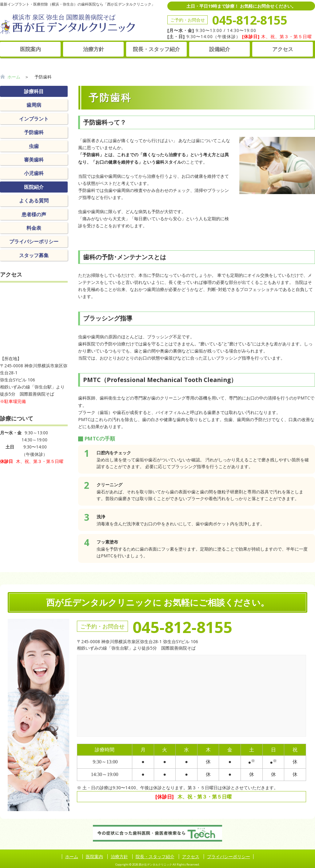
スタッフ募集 (34, 255)
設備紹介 (220, 49)
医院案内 (30, 49)
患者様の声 (34, 214)
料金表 (34, 228)
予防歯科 (34, 132)
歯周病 (34, 105)
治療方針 (94, 49)
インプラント (34, 119)
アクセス (283, 49)
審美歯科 (34, 160)
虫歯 (34, 146)
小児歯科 (34, 173)
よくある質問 (34, 201)
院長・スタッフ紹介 (156, 49)
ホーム (14, 77)
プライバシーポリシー (34, 241)
